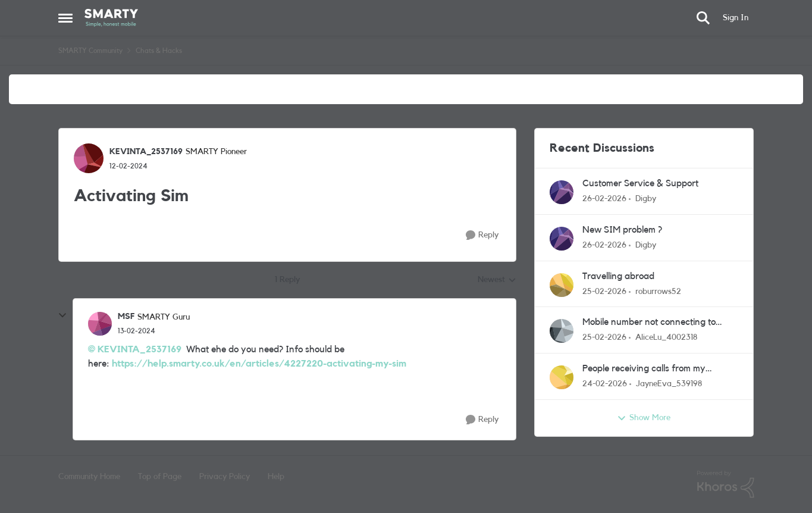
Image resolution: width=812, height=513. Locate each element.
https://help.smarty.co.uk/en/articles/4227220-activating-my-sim (259, 364)
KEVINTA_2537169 (139, 349)
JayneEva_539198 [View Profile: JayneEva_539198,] (669, 384)
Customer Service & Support (640, 183)
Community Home (89, 477)
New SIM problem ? (622, 230)
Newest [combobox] (497, 281)
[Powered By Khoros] (726, 484)
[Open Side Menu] (65, 18)
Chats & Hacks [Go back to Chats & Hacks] (159, 51)
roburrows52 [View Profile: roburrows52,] (658, 291)
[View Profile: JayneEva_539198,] (562, 377)
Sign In (736, 18)
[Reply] (482, 235)
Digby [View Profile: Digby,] (646, 199)
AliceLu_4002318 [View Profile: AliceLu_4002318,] (666, 337)
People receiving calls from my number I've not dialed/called (644, 369)
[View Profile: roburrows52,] (562, 285)
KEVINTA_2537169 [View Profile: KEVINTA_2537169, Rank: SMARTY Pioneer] (146, 152)
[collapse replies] (62, 315)
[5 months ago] (604, 199)
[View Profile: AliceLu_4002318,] (562, 331)
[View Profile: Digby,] (562, 192)
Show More (644, 418)
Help (276, 477)
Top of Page (160, 477)
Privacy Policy (225, 477)
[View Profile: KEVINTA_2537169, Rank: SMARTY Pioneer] (89, 158)
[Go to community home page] (112, 18)
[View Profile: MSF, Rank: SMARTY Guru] (100, 324)
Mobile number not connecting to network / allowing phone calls (649, 323)
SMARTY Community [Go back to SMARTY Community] (90, 51)
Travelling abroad (618, 276)
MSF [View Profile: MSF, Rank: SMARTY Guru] (126, 317)
